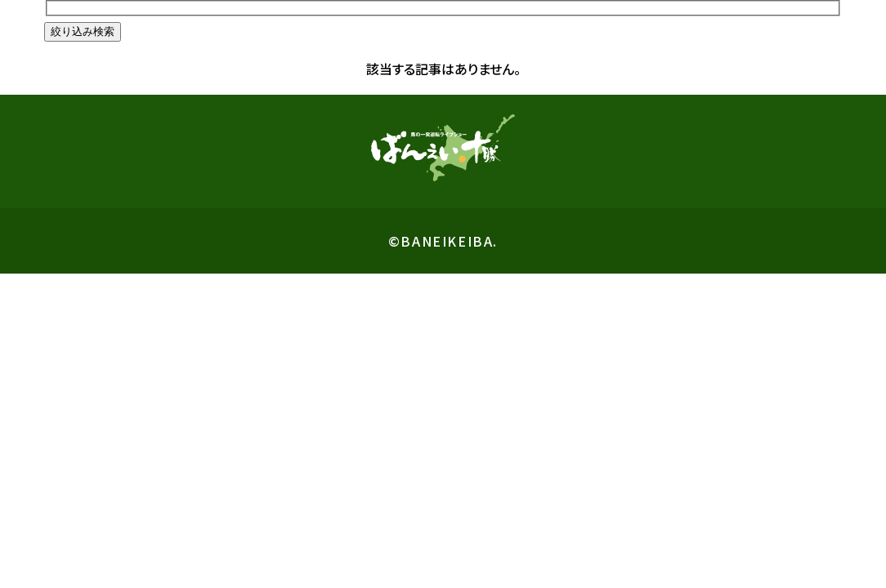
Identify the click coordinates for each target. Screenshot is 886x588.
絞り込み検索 (83, 31)
